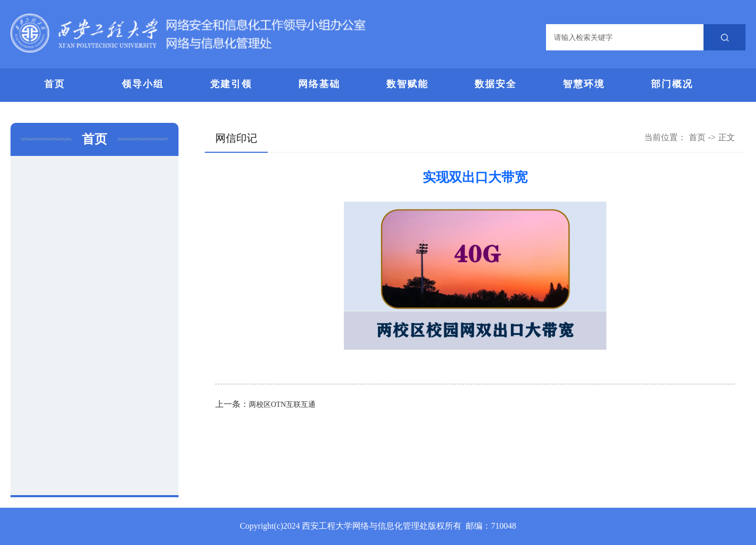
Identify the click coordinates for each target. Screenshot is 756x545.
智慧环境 (584, 84)
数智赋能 (407, 84)
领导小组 (143, 84)
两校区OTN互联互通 (282, 405)
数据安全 (496, 84)
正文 (727, 137)
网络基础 (319, 84)
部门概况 (672, 84)
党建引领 (231, 84)
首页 (55, 84)
